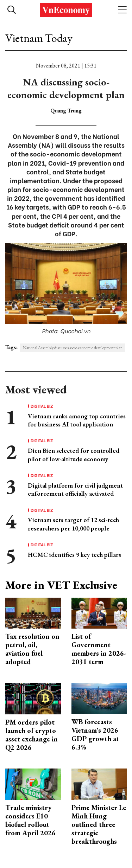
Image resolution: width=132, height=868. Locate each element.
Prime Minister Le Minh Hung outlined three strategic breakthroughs (99, 824)
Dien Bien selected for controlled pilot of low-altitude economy (74, 455)
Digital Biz (42, 406)
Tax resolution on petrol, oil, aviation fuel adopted (32, 649)
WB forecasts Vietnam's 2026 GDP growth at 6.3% (95, 734)
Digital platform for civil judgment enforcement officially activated (75, 489)
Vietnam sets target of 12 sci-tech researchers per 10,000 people (73, 524)
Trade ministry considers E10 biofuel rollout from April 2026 (30, 820)
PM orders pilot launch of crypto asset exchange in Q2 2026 (32, 735)
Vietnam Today (39, 38)
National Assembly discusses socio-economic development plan (73, 348)
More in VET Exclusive (61, 585)
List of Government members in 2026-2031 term (99, 649)
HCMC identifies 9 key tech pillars (74, 555)
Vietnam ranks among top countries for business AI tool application (77, 420)
